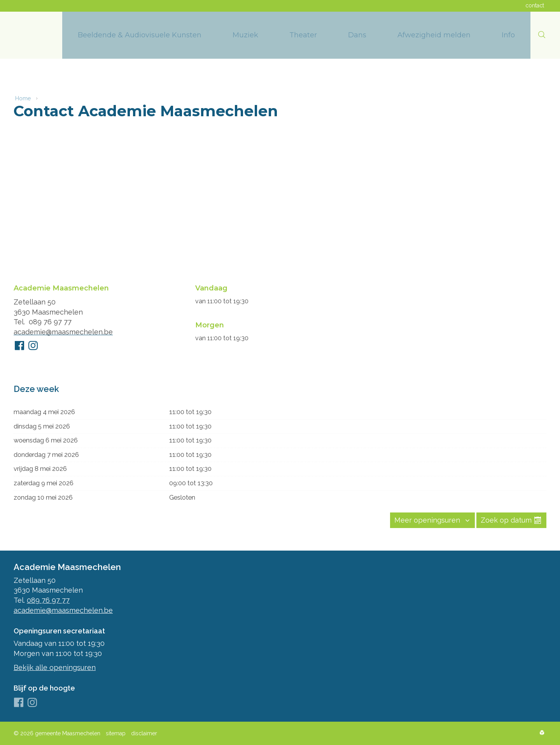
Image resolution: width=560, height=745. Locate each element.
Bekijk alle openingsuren (55, 667)
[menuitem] (140, 35)
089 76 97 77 (50, 321)
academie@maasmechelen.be (63, 331)
